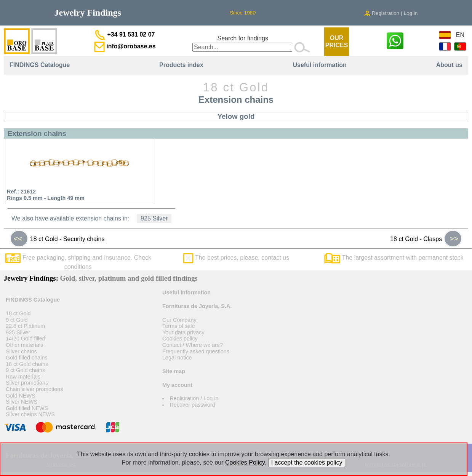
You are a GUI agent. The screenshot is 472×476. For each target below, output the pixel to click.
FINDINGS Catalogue (40, 65)
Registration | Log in (391, 13)
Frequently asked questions (196, 351)
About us (449, 65)
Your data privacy (183, 332)
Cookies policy (180, 339)
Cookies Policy (245, 462)
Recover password (192, 405)
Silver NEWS (22, 402)
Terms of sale (179, 326)
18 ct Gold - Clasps (426, 239)
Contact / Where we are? (193, 345)
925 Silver (154, 218)
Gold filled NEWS (27, 408)
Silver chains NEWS (30, 414)
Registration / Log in (194, 398)
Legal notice (177, 358)
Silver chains (21, 351)
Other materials (24, 345)
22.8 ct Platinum (25, 326)
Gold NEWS (21, 396)
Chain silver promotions (34, 389)
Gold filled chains (27, 358)
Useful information (319, 65)
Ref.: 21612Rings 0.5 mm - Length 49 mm (46, 195)
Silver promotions (27, 383)
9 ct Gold (17, 320)
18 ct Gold (18, 313)
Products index (181, 65)
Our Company (179, 320)
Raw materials (23, 377)
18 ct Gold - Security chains (57, 239)
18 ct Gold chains (27, 364)
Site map (174, 371)
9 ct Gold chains (25, 370)
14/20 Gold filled (26, 339)
